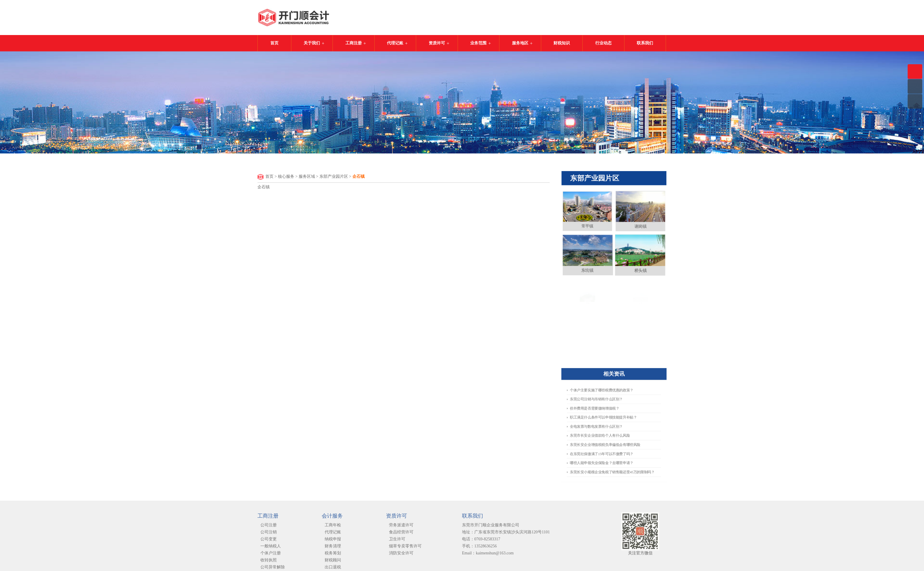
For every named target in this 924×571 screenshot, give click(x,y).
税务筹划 (333, 555)
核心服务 (286, 177)
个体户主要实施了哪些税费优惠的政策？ (607, 405)
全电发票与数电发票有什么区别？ (604, 426)
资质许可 (437, 43)
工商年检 (333, 527)
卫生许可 (397, 541)
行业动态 (603, 43)
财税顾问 (333, 562)
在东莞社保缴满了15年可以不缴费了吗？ (607, 442)
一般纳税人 (271, 548)
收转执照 (269, 562)
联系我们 (645, 43)
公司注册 (269, 527)
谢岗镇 (639, 228)
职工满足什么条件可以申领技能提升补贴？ (608, 421)
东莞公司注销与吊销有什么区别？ (604, 410)
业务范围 (478, 43)
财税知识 (562, 43)
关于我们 (312, 43)
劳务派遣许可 (401, 527)
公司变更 (269, 541)
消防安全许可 (401, 555)
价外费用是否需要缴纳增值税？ (603, 416)
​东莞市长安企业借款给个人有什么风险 (606, 431)
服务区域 (307, 177)
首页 (274, 43)
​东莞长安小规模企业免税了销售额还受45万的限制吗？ (613, 452)
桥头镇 (640, 269)
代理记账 (395, 43)
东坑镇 (588, 269)
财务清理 (333, 548)
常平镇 (589, 228)
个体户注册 (271, 555)
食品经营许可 (401, 534)
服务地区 (520, 43)
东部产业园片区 (334, 177)
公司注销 (269, 534)
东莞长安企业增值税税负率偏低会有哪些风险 (609, 437)
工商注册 (354, 43)
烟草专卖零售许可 (405, 548)
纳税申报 (333, 541)
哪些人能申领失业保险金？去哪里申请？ (607, 447)
